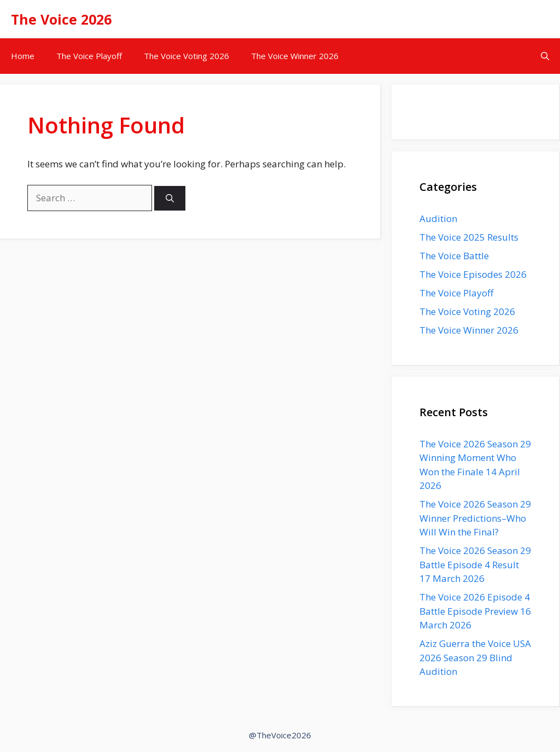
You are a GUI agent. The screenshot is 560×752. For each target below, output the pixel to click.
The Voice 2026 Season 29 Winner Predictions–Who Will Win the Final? (475, 518)
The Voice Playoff (89, 56)
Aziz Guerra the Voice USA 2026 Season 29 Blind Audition (475, 657)
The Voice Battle (454, 256)
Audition (438, 218)
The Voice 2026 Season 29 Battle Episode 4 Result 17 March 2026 (475, 564)
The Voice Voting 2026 (186, 56)
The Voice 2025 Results (469, 237)
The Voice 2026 (61, 19)
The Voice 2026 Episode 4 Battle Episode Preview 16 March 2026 (475, 611)
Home (23, 56)
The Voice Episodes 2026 (473, 274)
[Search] (170, 198)
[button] (545, 56)
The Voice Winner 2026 (295, 56)
